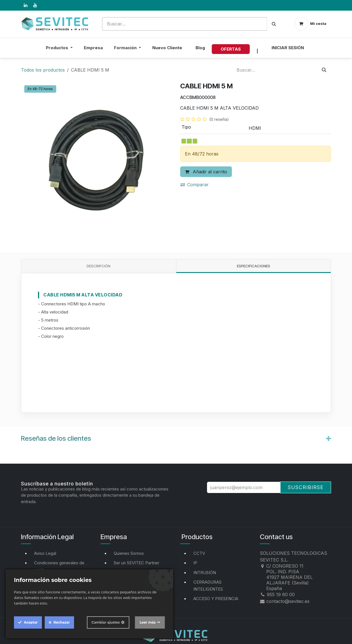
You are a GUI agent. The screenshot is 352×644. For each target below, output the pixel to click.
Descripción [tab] (98, 266)
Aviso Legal (45, 553)
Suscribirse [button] (306, 487)
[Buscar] (274, 24)
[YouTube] (35, 5)
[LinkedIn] (25, 5)
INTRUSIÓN (205, 573)
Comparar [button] (195, 185)
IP (195, 563)
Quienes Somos (129, 553)
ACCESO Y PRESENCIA (216, 599)
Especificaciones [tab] (254, 266)
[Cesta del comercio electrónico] (310, 24)
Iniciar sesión (288, 48)
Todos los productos (43, 70)
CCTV (199, 553)
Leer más (148, 622)
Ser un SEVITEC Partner (136, 563)
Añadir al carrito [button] (206, 172)
